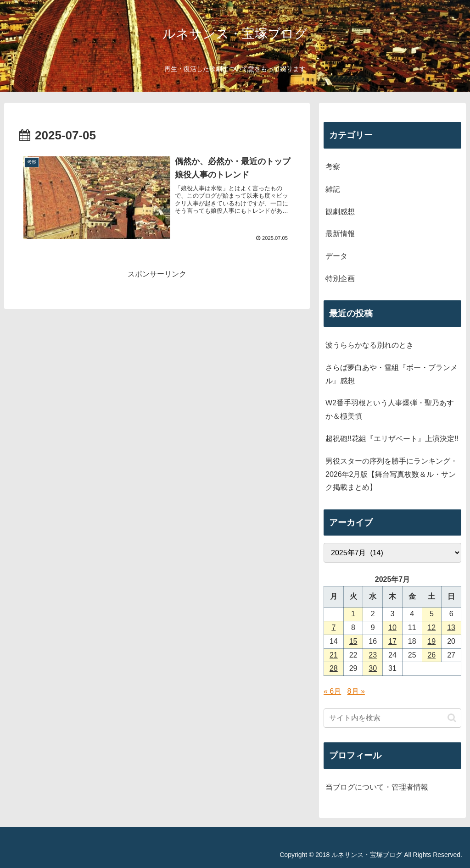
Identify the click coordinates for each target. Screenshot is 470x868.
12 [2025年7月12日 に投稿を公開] (431, 628)
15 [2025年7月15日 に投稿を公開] (353, 641)
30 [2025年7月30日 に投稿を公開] (373, 668)
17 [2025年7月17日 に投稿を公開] (392, 641)
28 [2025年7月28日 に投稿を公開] (334, 668)
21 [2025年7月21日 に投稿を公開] (334, 655)
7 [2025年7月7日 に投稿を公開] (333, 628)
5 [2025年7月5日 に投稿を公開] (432, 614)
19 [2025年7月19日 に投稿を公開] (431, 641)
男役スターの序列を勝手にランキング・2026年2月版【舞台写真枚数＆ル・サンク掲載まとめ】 (392, 474)
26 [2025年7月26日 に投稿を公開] (431, 655)
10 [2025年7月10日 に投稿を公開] (392, 628)
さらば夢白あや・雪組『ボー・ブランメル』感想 (392, 374)
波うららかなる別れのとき (369, 345)
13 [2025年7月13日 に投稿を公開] (451, 628)
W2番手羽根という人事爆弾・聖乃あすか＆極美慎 (390, 409)
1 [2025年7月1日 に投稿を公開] (353, 614)
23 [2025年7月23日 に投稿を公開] (373, 655)
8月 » (356, 691)
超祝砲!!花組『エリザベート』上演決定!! (392, 439)
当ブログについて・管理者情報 (377, 787)
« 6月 (332, 691)
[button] (452, 718)
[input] (392, 718)
